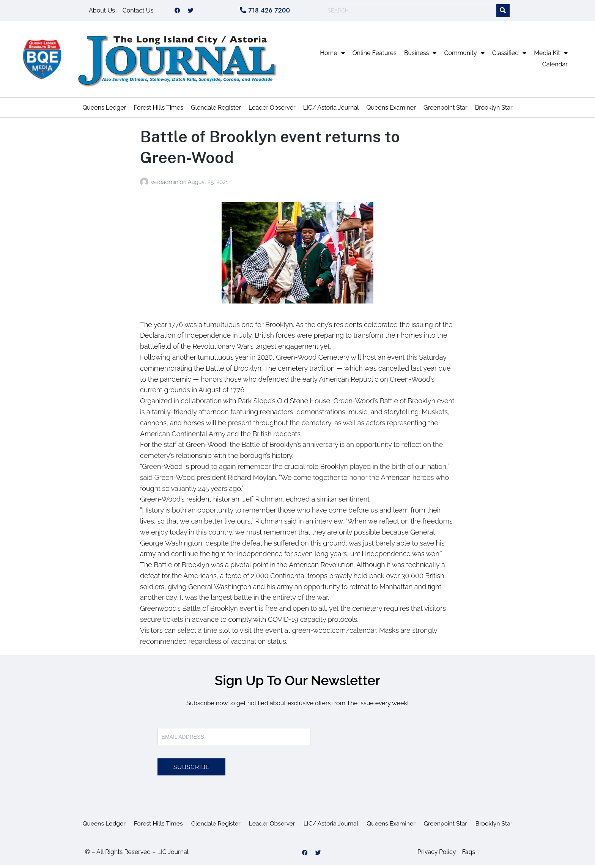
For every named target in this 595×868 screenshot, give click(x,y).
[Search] (503, 12)
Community (464, 56)
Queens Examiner (391, 110)
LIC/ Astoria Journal (331, 110)
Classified (509, 56)
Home (332, 56)
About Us (102, 12)
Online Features (375, 56)
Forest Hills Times (158, 110)
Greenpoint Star (445, 110)
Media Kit (551, 56)
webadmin (165, 185)
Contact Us (138, 12)
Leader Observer (272, 110)
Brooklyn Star (494, 110)
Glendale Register (216, 110)
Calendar (555, 67)
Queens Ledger (104, 110)
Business (420, 56)
